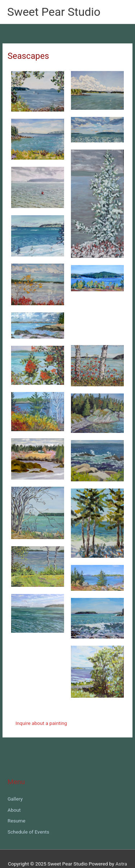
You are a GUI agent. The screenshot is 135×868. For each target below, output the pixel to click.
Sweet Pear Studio (54, 12)
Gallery (15, 799)
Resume (17, 821)
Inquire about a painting (41, 723)
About (14, 810)
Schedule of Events (28, 832)
